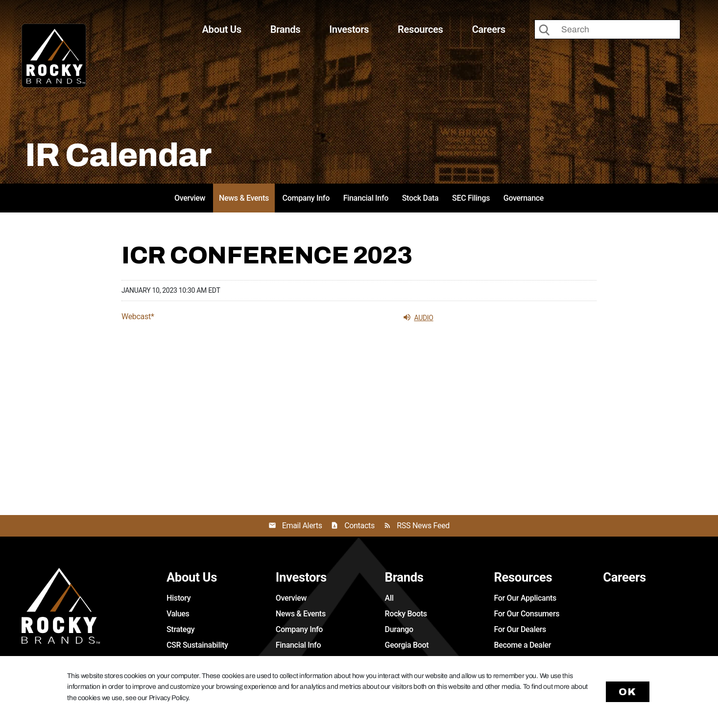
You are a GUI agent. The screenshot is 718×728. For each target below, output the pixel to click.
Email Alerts (302, 526)
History (179, 598)
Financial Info (366, 198)
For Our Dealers (520, 629)
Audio (418, 317)
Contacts (359, 526)
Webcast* (138, 317)
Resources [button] (420, 29)
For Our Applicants (525, 598)
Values (178, 614)
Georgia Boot (407, 645)
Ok (628, 692)
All (389, 598)
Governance (524, 198)
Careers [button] (489, 29)
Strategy (180, 629)
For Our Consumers (527, 614)
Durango (399, 629)
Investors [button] (349, 29)
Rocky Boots (406, 614)
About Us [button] (222, 29)
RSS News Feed (423, 526)
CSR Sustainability (197, 645)
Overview (190, 198)
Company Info (306, 198)
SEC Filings (471, 198)
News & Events (244, 198)
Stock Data (420, 198)
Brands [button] (286, 29)
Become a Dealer (522, 645)
